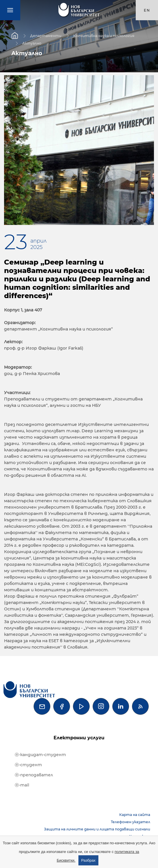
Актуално (32, 43)
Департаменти (46, 35)
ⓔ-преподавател (34, 775)
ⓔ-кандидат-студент (40, 755)
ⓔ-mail (22, 785)
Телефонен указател (131, 822)
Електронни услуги (79, 738)
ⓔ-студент (28, 765)
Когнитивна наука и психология (104, 35)
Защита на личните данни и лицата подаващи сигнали (97, 829)
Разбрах (89, 860)
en (147, 10)
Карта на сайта (135, 815)
